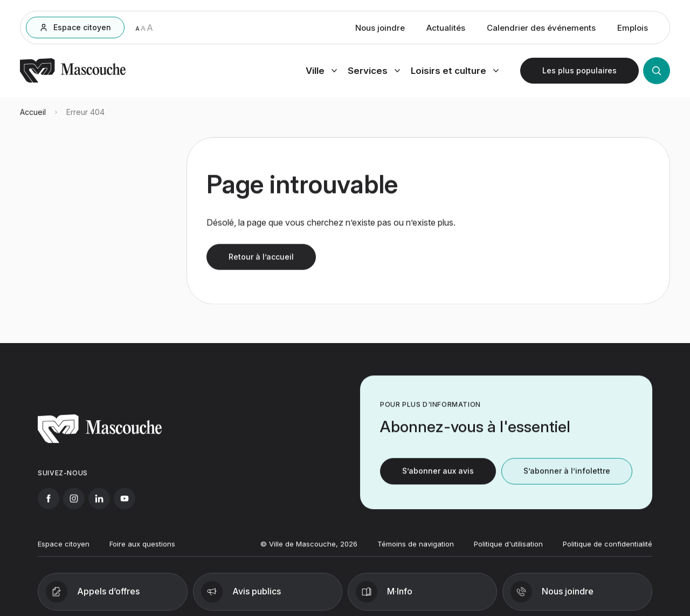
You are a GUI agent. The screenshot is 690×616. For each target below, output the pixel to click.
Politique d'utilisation (508, 550)
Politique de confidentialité (608, 550)
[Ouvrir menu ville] (321, 72)
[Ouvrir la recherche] (657, 72)
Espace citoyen (64, 550)
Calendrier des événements (541, 29)
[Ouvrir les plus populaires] (579, 72)
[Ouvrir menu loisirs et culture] (455, 72)
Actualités (446, 29)
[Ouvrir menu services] (374, 72)
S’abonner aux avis (438, 478)
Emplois (633, 29)
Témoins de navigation (416, 550)
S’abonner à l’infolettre (567, 478)
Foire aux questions (142, 550)
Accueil (33, 117)
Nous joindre (380, 29)
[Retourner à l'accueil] (73, 82)
